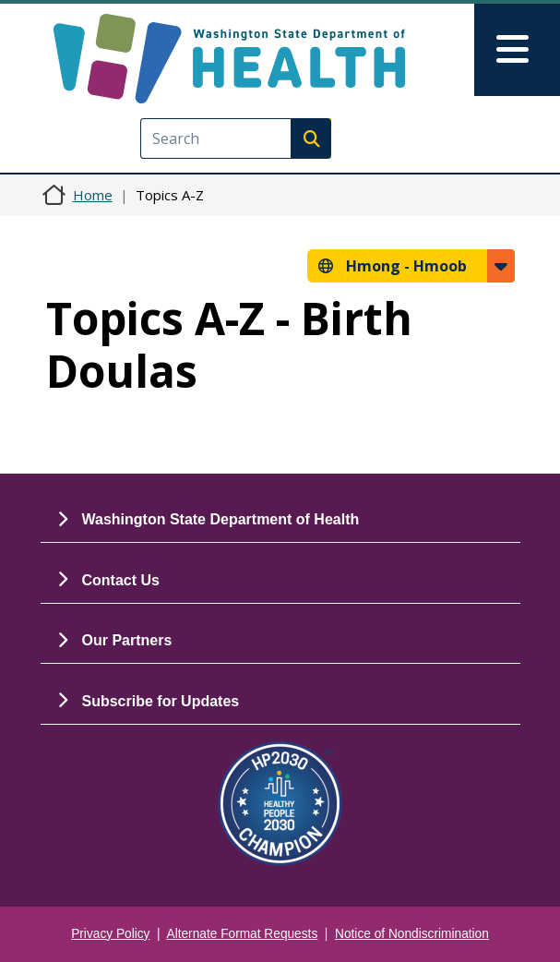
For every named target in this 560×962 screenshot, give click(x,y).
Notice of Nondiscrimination (412, 934)
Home (93, 195)
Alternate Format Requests (243, 934)
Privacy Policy (110, 934)
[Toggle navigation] (517, 50)
